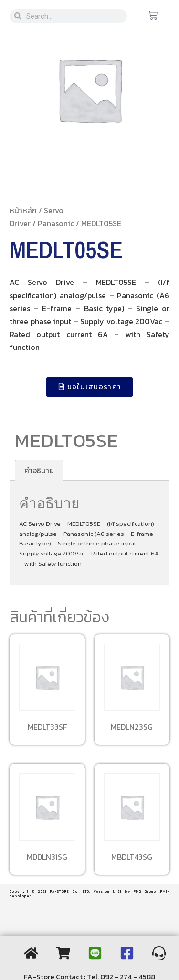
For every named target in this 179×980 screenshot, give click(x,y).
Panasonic (56, 223)
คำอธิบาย (39, 470)
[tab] (39, 470)
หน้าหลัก (23, 210)
